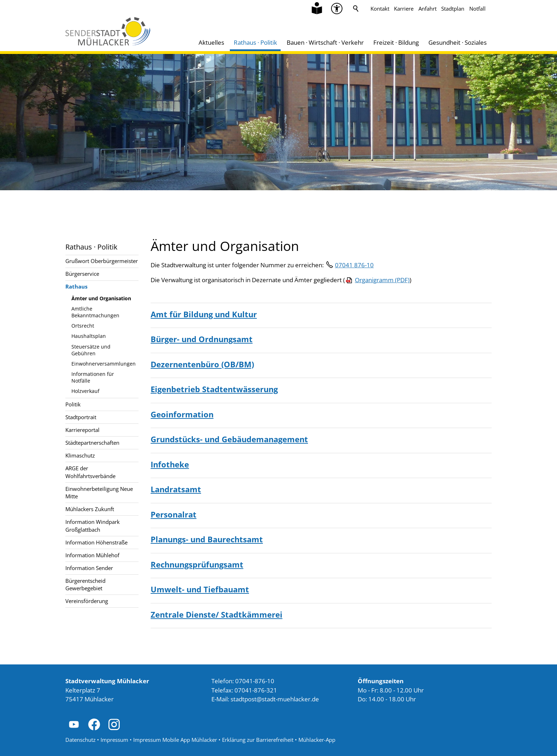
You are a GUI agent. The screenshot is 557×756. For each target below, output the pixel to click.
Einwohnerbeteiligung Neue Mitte (99, 492)
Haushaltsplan (89, 336)
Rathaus (76, 286)
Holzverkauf (85, 391)
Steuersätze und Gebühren (91, 350)
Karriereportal (82, 430)
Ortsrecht (83, 326)
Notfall (477, 9)
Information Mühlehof (92, 555)
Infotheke (170, 464)
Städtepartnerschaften (92, 443)
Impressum (114, 740)
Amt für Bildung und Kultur (204, 314)
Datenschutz (80, 740)
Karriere (404, 9)
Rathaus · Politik (255, 42)
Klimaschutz (80, 455)
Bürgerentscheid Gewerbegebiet (85, 584)
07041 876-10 (354, 265)
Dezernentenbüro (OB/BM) (202, 364)
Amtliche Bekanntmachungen (95, 312)
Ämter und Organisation (101, 298)
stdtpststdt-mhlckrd (275, 699)
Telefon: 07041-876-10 (243, 681)
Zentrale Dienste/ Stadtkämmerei (217, 614)
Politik (73, 404)
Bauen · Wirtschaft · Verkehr (325, 42)
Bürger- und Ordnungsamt (202, 339)
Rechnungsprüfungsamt (197, 564)
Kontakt (380, 9)
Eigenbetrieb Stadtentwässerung (214, 389)
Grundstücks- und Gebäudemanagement (229, 439)
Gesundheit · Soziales (458, 42)
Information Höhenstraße (96, 542)
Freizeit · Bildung (396, 42)
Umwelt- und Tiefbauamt (200, 589)
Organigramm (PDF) (382, 280)
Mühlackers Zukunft (90, 509)
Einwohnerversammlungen (104, 364)
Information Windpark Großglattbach (93, 525)
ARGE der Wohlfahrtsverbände (90, 472)
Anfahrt (428, 9)
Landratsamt (176, 489)
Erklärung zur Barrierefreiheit (258, 740)
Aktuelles (211, 42)
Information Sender (89, 568)
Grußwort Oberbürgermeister (102, 261)
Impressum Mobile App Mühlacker (175, 740)
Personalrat (174, 514)
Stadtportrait (81, 417)
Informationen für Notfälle (93, 377)
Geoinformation (182, 414)
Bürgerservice (82, 274)
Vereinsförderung (87, 601)
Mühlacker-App (317, 740)
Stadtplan (453, 9)
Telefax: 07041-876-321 (244, 690)
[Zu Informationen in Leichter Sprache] (317, 9)
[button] (74, 724)
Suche (356, 9)
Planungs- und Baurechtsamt (207, 539)
